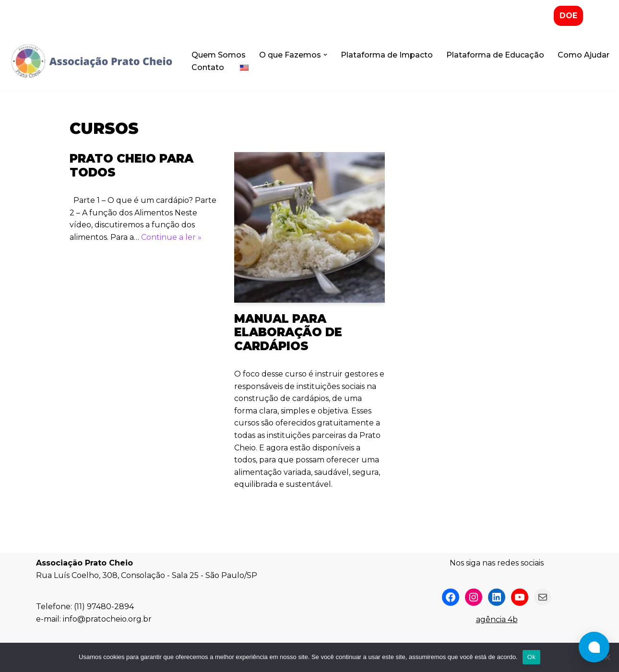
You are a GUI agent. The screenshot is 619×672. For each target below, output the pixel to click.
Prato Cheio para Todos (131, 165)
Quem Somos (219, 55)
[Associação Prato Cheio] (91, 61)
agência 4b (497, 619)
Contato (208, 67)
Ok (531, 657)
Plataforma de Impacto (387, 55)
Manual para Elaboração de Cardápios (288, 333)
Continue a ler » (171, 237)
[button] (325, 55)
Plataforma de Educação (495, 55)
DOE (568, 16)
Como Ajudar (583, 55)
